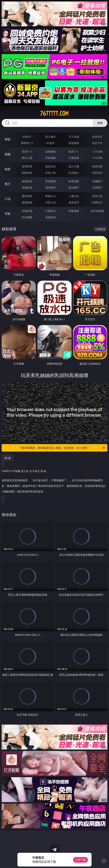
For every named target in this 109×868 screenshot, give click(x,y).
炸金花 (50, 143)
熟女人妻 (27, 158)
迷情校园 (27, 202)
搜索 (100, 123)
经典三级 (50, 173)
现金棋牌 (74, 143)
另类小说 (50, 202)
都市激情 (27, 196)
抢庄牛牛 (97, 143)
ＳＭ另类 (97, 158)
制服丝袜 (27, 173)
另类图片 (97, 188)
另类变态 (97, 173)
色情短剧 (50, 217)
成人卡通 (74, 166)
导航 (8, 214)
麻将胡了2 (27, 143)
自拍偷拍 (50, 151)
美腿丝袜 (27, 188)
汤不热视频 (97, 211)
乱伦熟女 (74, 173)
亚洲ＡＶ (27, 151)
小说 (8, 199)
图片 (8, 184)
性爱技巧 (97, 202)
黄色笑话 (74, 202)
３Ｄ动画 (97, 151)
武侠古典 (97, 196)
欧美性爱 (97, 166)
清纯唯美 (50, 188)
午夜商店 (50, 211)
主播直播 (74, 158)
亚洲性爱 (27, 166)
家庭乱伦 (50, 196)
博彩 (8, 139)
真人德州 (50, 137)
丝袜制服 (50, 158)
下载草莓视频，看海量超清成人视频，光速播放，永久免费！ (62, 448)
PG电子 (27, 137)
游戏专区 (97, 137)
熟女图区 (74, 188)
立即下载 (80, 860)
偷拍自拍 (50, 166)
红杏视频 (27, 217)
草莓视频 (74, 211)
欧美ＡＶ (74, 151)
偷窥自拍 (27, 181)
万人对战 (74, 137)
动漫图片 (97, 181)
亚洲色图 (50, 181)
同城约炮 (27, 211)
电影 (8, 169)
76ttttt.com (54, 113)
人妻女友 (74, 196)
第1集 (8, 458)
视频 (8, 154)
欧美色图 (74, 181)
